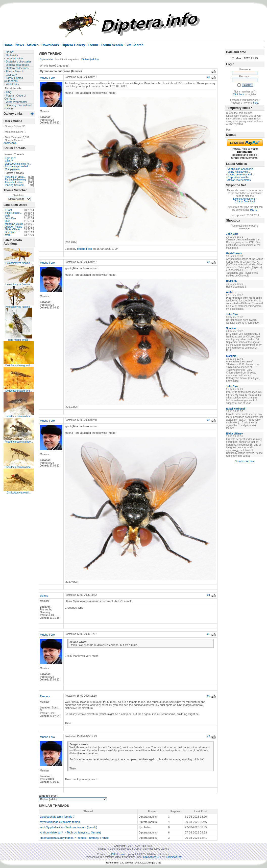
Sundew (231, 328)
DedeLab (10, 232)
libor (7, 221)
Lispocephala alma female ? (57, 817)
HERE (254, 210)
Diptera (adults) (90, 59)
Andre (230, 292)
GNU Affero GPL (152, 857)
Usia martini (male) (19, 340)
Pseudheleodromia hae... (19, 416)
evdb (8, 235)
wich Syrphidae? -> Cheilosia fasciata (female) (69, 827)
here (256, 103)
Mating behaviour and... (241, 175)
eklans (44, 596)
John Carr (11, 218)
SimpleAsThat (174, 857)
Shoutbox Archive (245, 461)
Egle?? (9, 161)
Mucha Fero (47, 78)
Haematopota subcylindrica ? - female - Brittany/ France (74, 838)
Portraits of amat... (15, 177)
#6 (209, 696)
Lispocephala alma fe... (18, 164)
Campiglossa (12, 169)
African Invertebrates (239, 180)
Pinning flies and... (15, 185)
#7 (209, 737)
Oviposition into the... (239, 177)
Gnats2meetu (234, 253)
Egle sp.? (10, 158)
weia (8, 216)
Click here (238, 94)
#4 (209, 595)
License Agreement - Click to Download (245, 200)
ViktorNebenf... (13, 213)
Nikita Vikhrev (13, 229)
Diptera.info (46, 59)
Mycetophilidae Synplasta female (60, 822)
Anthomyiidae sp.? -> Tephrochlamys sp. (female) (70, 832)
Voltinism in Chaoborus (240, 169)
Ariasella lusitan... (15, 182)
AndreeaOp (10, 143)
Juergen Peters (14, 227)
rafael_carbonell (236, 409)
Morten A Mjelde (14, 224)
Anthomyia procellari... (17, 166)
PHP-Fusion (118, 854)
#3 (209, 420)
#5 (209, 634)
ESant (8, 210)
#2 (209, 262)
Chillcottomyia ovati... (19, 493)
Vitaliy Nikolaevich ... (239, 172)
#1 (209, 77)
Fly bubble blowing (16, 180)
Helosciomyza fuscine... (19, 263)
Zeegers (45, 696)
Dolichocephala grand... (19, 365)
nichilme (231, 356)
